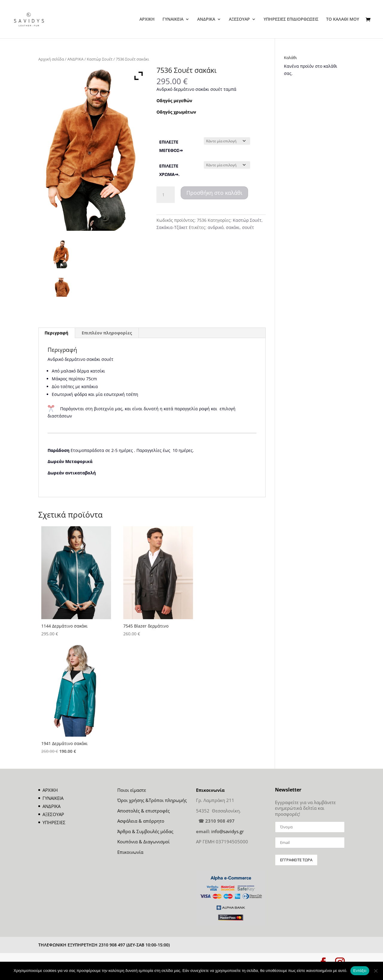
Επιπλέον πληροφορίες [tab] (107, 333)
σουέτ (248, 227)
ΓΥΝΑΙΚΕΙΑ (173, 19)
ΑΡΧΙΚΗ (147, 19)
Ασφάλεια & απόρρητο (141, 821)
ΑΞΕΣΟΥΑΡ (239, 19)
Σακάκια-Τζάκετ (172, 227)
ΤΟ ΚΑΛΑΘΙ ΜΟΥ (343, 19)
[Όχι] (376, 971)
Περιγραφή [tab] (56, 333)
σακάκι (233, 227)
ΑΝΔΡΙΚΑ (206, 19)
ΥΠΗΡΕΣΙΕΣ (54, 822)
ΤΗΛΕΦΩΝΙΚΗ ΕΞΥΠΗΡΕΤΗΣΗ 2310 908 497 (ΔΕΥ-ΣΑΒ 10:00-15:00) (104, 945)
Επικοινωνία (130, 852)
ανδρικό (216, 227)
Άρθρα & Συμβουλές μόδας (145, 831)
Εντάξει (360, 971)
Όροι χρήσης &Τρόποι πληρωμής (152, 800)
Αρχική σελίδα (51, 59)
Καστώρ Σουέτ (100, 59)
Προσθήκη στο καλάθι (214, 193)
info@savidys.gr (228, 831)
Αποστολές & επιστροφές (143, 811)
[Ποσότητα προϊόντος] (165, 195)
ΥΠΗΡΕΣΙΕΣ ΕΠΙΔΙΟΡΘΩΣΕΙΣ (291, 19)
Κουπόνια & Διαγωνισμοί (143, 842)
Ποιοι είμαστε (132, 790)
